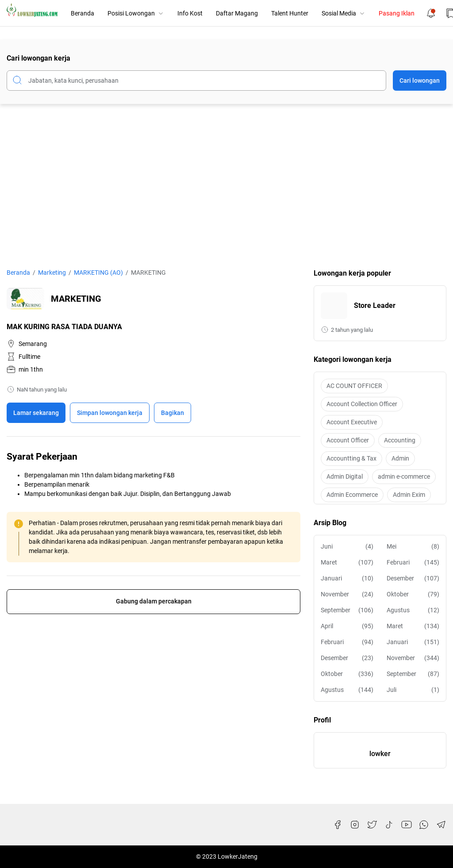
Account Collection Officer (362, 404)
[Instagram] (355, 825)
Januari (347, 578)
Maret (347, 563)
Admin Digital (345, 476)
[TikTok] (389, 825)
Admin (400, 458)
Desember (413, 578)
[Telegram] (441, 825)
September (347, 610)
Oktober (413, 594)
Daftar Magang (237, 13)
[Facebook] (338, 825)
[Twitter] (372, 825)
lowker (380, 754)
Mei (413, 547)
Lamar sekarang (36, 413)
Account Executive (352, 422)
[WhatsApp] (424, 825)
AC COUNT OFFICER (354, 386)
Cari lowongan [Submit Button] (420, 81)
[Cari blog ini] (196, 81)
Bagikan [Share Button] (173, 413)
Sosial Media (344, 13)
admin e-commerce (404, 476)
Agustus (413, 610)
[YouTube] (407, 825)
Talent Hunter (290, 13)
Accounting (400, 440)
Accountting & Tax (351, 458)
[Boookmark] (110, 413)
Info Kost (190, 13)
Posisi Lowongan (136, 13)
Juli (413, 690)
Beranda (83, 13)
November (347, 594)
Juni (347, 547)
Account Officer (348, 440)
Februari (413, 563)
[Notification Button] (431, 13)
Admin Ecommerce (352, 495)
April (347, 626)
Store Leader (375, 305)
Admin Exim (409, 495)
